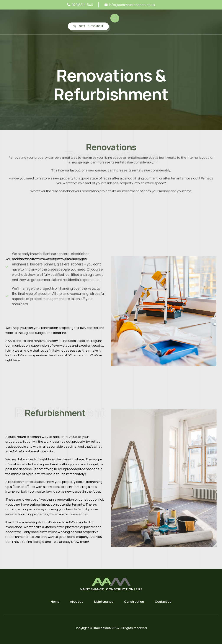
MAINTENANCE (92, 589)
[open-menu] (115, 18)
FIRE (139, 589)
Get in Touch (88, 26)
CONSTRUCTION (120, 589)
